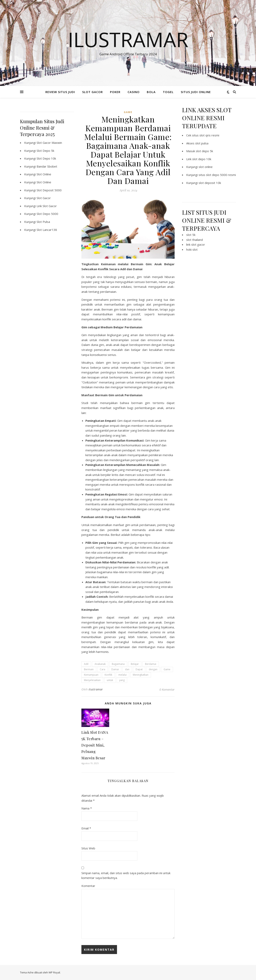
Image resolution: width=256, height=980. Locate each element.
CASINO (134, 92)
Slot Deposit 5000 (49, 190)
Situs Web (88, 848)
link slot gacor (196, 244)
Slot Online (44, 174)
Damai (115, 669)
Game (167, 669)
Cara (102, 669)
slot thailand (194, 240)
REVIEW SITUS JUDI (60, 92)
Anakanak (100, 664)
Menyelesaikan (92, 680)
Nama (87, 808)
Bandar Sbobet (47, 166)
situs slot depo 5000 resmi (217, 175)
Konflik (108, 675)
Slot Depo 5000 (47, 214)
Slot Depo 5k (45, 151)
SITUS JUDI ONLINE (196, 92)
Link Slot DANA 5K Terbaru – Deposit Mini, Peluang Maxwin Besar (95, 745)
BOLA (151, 92)
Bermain (89, 669)
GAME (128, 112)
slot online (206, 167)
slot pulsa (202, 143)
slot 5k (191, 235)
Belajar (135, 664)
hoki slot (192, 249)
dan (127, 669)
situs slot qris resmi (206, 135)
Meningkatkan (141, 675)
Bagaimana (118, 664)
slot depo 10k (202, 159)
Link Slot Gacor (47, 206)
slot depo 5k (204, 151)
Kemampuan (91, 675)
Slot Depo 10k (46, 158)
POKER (115, 92)
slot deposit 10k (210, 183)
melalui (122, 675)
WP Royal (54, 972)
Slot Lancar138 (47, 230)
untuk (110, 680)
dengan (153, 669)
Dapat (139, 669)
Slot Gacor (44, 198)
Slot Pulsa (43, 222)
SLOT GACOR (92, 92)
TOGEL (168, 92)
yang (122, 680)
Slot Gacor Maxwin (49, 143)
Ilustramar (128, 39)
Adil (86, 664)
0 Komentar (167, 689)
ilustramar (96, 689)
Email (86, 828)
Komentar (88, 886)
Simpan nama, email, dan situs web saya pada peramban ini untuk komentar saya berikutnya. (126, 875)
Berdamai (151, 664)
